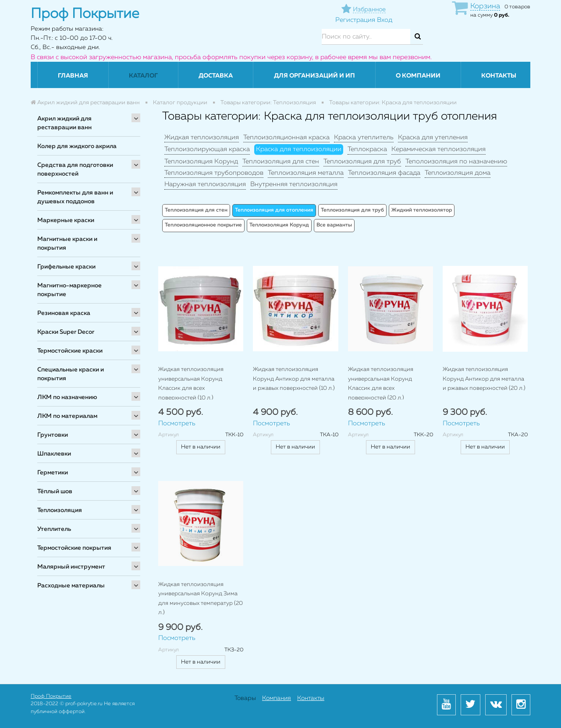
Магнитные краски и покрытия (67, 244)
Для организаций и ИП (314, 76)
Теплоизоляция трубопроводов (214, 173)
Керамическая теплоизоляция (439, 149)
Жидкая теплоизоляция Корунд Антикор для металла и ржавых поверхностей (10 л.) (294, 379)
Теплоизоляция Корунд (201, 161)
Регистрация (355, 20)
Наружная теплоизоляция (205, 184)
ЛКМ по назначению (67, 397)
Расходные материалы (71, 586)
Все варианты (334, 225)
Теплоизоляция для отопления (274, 210)
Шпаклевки (54, 454)
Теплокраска (367, 149)
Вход (385, 20)
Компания (277, 698)
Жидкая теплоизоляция (202, 137)
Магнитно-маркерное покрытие (69, 290)
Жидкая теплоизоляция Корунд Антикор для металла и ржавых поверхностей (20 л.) (484, 379)
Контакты (499, 76)
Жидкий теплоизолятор (422, 210)
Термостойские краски (70, 351)
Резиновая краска (64, 313)
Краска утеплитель (364, 137)
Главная (73, 76)
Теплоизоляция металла (306, 173)
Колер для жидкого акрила (77, 146)
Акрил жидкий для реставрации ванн (64, 123)
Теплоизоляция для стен (281, 161)
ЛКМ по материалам (67, 416)
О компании (418, 76)
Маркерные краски (66, 220)
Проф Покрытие (51, 696)
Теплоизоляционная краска (286, 137)
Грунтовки (53, 435)
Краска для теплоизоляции (299, 149)
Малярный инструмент (71, 567)
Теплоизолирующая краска (207, 149)
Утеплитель (54, 529)
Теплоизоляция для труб (362, 161)
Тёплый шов (55, 491)
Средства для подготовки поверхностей (75, 170)
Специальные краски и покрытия (71, 374)
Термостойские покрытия (74, 548)
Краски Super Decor (66, 332)
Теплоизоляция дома (458, 173)
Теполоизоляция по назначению (456, 161)
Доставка (216, 76)
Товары (245, 698)
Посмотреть (177, 423)
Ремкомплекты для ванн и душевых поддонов (75, 197)
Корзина (485, 6)
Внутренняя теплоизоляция (294, 184)
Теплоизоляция (60, 510)
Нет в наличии (201, 447)
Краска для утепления (433, 137)
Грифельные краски (66, 267)
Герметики (53, 473)
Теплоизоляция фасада (384, 173)
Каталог (143, 76)
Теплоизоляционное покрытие (203, 225)
